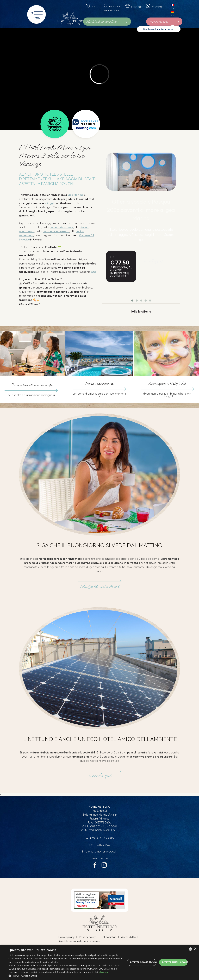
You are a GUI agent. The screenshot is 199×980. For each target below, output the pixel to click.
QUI (93, 272)
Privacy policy (88, 938)
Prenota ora (168, 22)
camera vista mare (61, 227)
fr (177, 7)
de (177, 14)
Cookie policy (66, 938)
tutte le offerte (141, 311)
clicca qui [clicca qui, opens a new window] (104, 972)
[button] (67, 976)
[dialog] (99, 962)
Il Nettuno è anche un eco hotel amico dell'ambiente (99, 739)
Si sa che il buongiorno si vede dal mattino (99, 545)
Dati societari (108, 938)
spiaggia (50, 203)
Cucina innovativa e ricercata (31, 385)
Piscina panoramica (99, 384)
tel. (99, 839)
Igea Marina (75, 195)
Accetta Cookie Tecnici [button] (143, 962)
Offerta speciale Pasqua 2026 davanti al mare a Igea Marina (141, 210)
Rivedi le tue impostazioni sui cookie (79, 943)
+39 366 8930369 (99, 846)
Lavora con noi (99, 859)
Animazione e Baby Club (167, 384)
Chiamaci (134, 7)
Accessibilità (128, 938)
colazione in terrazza (56, 231)
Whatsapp (157, 7)
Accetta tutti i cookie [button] (175, 962)
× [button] (195, 949)
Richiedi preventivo (107, 21)
